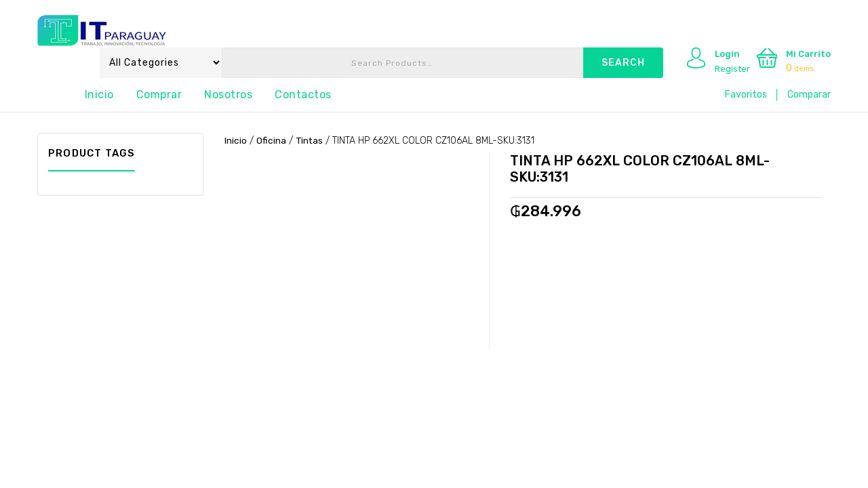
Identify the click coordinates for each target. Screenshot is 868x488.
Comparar (809, 95)
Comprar (159, 95)
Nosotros (228, 95)
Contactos (303, 95)
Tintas (310, 141)
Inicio (99, 95)
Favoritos (746, 95)
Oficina (271, 141)
